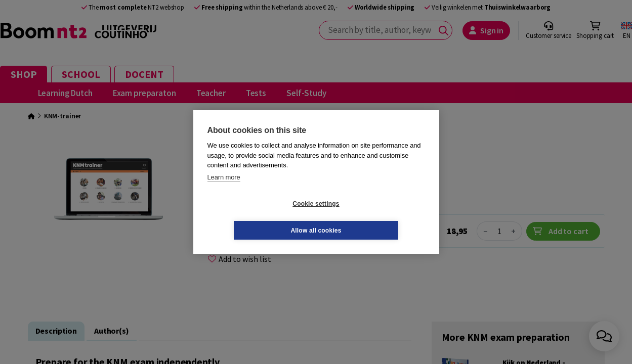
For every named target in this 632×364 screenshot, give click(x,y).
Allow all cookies (376, 217)
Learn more (224, 190)
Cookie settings (256, 217)
